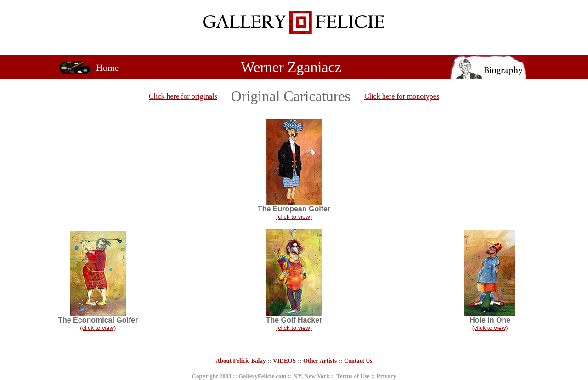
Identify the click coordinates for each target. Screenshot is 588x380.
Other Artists (320, 360)
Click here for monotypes (402, 96)
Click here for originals (183, 96)
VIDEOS (284, 360)
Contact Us (358, 360)
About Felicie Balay (240, 360)
